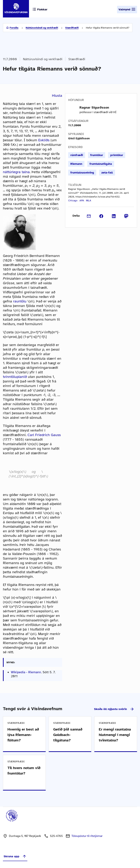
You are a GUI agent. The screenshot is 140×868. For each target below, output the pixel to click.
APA (82, 200)
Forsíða (14, 28)
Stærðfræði (72, 28)
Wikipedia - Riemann (26, 672)
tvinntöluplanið (15, 377)
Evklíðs (44, 140)
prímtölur (117, 155)
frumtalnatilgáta (101, 164)
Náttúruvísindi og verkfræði (42, 28)
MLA (89, 200)
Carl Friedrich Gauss (44, 435)
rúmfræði (77, 155)
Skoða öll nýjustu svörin (114, 709)
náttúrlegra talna (16, 172)
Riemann (76, 164)
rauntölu (20, 301)
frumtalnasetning (82, 173)
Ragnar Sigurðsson (94, 107)
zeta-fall (107, 173)
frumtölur (97, 155)
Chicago (73, 200)
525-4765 (56, 836)
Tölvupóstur (87, 836)
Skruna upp (15, 856)
